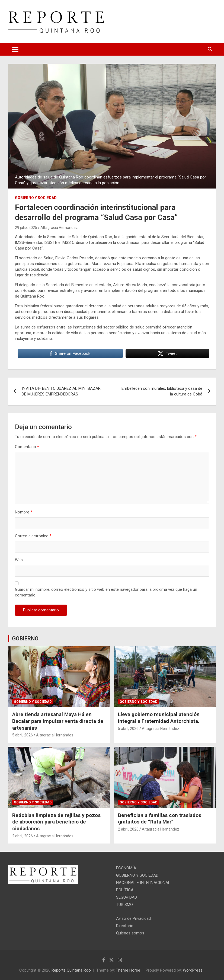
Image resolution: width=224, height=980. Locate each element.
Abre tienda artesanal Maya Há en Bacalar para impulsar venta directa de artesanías (58, 721)
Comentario (27, 447)
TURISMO (124, 905)
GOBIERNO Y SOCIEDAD (36, 198)
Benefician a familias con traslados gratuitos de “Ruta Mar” (160, 819)
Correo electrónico (33, 536)
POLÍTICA (125, 890)
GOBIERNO (25, 639)
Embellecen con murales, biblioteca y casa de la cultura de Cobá (162, 391)
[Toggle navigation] (15, 49)
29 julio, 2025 (26, 228)
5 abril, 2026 (23, 735)
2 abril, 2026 (23, 836)
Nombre (24, 512)
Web (19, 560)
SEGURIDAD (127, 897)
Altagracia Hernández (59, 228)
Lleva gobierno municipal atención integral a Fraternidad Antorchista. (159, 718)
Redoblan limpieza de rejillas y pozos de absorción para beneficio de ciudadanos (56, 822)
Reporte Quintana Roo (71, 970)
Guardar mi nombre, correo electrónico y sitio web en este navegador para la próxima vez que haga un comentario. (106, 592)
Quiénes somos (130, 933)
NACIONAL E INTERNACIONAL (143, 883)
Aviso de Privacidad (133, 918)
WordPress (193, 970)
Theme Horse (128, 970)
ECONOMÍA (126, 868)
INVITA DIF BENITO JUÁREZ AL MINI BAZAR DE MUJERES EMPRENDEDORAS (61, 391)
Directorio (125, 926)
